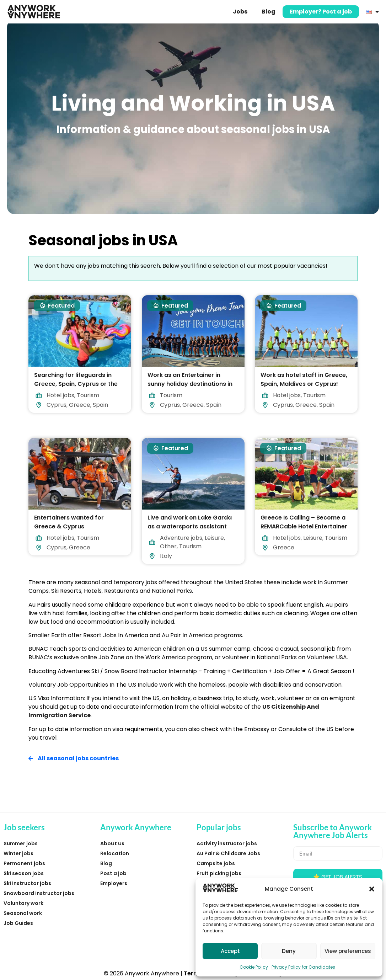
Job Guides (18, 923)
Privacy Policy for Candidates (303, 967)
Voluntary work (23, 903)
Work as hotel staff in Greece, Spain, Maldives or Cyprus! (304, 379)
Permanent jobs (24, 863)
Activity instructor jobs (227, 843)
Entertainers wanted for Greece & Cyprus (69, 522)
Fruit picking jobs (219, 873)
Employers (114, 883)
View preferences (348, 951)
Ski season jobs (24, 873)
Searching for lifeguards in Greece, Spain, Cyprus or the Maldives (76, 384)
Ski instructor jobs (27, 883)
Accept (230, 951)
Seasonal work (23, 913)
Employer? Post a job (321, 12)
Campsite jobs (216, 863)
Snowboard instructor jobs (39, 893)
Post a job (113, 873)
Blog (269, 12)
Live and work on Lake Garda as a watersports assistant (190, 522)
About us (112, 843)
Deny (289, 951)
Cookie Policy (254, 967)
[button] (372, 889)
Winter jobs (18, 853)
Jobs (240, 12)
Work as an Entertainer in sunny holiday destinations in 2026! (190, 384)
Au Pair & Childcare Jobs (228, 853)
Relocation (115, 853)
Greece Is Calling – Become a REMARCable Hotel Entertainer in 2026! (304, 526)
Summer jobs (21, 843)
